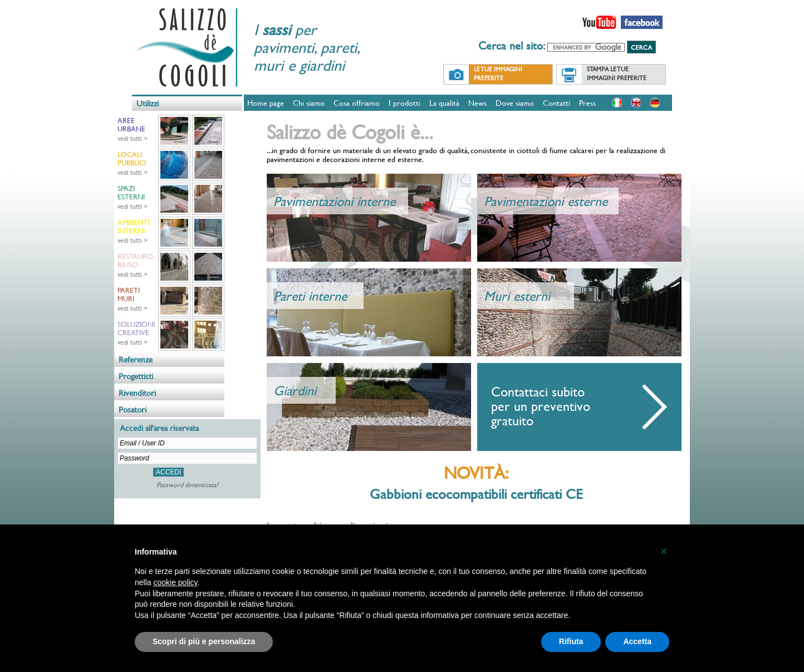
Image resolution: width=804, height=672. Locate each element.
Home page (266, 103)
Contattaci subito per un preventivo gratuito (541, 406)
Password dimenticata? (187, 484)
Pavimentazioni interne (334, 201)
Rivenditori (137, 393)
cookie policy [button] (175, 582)
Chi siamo (309, 103)
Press (587, 103)
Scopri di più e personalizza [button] (204, 641)
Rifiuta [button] (571, 641)
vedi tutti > (133, 138)
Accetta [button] (637, 641)
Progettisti (136, 376)
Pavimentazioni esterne (546, 201)
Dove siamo (515, 103)
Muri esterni (517, 296)
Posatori (133, 409)
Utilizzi (148, 103)
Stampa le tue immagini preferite (617, 73)
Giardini (295, 390)
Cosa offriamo (357, 103)
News (477, 103)
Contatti (557, 103)
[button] (664, 551)
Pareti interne (310, 296)
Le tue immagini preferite (498, 73)
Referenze (136, 359)
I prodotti (405, 103)
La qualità (444, 103)
